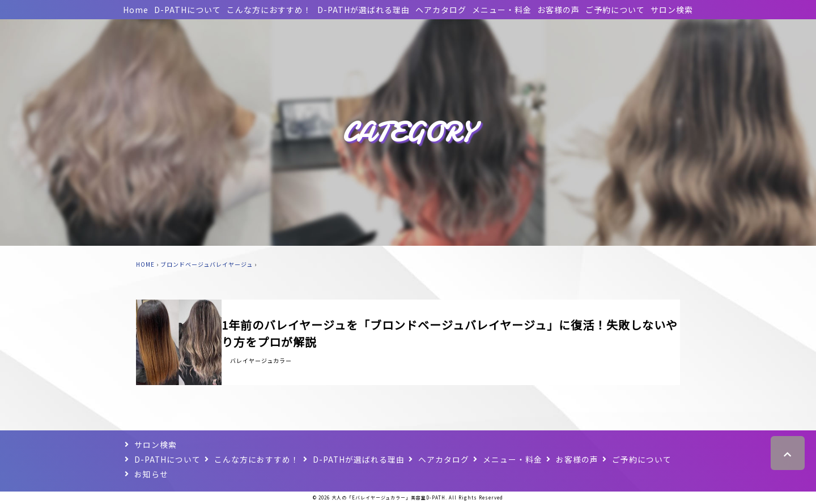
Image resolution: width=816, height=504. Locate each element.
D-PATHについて (188, 10)
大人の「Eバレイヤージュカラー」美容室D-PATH (388, 497)
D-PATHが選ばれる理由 (364, 10)
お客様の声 (558, 10)
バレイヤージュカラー (261, 360)
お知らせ (151, 474)
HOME (145, 264)
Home (136, 10)
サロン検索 (672, 10)
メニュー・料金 (502, 10)
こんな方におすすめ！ (269, 10)
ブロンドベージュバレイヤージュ (207, 264)
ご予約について (615, 10)
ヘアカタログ (441, 10)
